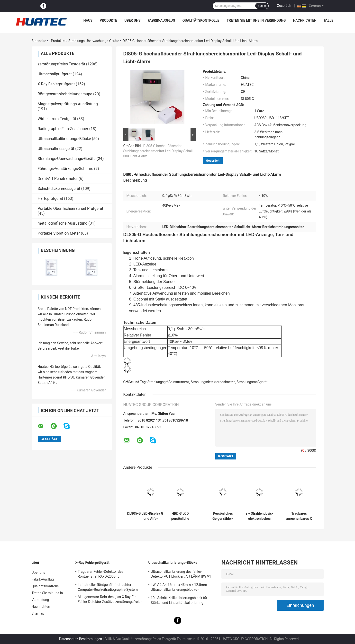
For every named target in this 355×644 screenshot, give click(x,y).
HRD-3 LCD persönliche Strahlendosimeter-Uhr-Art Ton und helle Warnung (180, 516)
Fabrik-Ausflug (161, 20)
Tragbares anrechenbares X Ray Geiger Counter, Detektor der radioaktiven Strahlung (299, 516)
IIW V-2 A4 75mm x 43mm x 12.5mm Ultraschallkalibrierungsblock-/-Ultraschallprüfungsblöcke (179, 588)
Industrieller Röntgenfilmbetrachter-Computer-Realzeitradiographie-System (108, 587)
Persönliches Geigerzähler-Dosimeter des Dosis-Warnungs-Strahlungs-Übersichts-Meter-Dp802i (223, 516)
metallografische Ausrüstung (63, 223)
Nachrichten (305, 20)
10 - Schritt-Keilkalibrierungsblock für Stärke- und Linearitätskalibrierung (179, 600)
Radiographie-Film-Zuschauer (63, 129)
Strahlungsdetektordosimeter (213, 382)
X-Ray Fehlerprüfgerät (56, 84)
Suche (262, 6)
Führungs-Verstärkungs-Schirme (65, 169)
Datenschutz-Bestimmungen (81, 639)
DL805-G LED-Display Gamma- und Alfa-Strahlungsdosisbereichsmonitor (151, 516)
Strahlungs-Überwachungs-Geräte (94, 41)
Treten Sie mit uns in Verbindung (256, 20)
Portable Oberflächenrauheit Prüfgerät (71, 208)
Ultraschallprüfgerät (55, 74)
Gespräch (284, 6)
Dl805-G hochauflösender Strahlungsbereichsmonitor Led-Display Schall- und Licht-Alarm (159, 151)
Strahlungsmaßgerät (252, 382)
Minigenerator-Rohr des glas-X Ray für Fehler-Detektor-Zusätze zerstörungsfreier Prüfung (110, 600)
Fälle (329, 20)
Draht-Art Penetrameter (58, 179)
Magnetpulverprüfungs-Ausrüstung (68, 104)
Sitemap (38, 613)
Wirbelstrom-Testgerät (57, 119)
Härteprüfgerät (50, 198)
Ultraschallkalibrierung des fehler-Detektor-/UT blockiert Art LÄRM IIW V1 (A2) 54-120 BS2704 (181, 575)
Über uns (132, 20)
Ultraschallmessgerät (56, 149)
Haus (88, 20)
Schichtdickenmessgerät (59, 189)
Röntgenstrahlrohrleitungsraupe (65, 94)
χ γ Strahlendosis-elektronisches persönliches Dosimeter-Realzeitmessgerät (259, 516)
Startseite (39, 41)
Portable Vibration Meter (59, 233)
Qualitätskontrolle (201, 20)
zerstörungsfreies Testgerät (61, 64)
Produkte (108, 20)
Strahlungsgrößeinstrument (168, 382)
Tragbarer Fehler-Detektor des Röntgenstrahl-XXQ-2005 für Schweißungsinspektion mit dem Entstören (111, 575)
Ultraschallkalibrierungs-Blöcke (64, 139)
